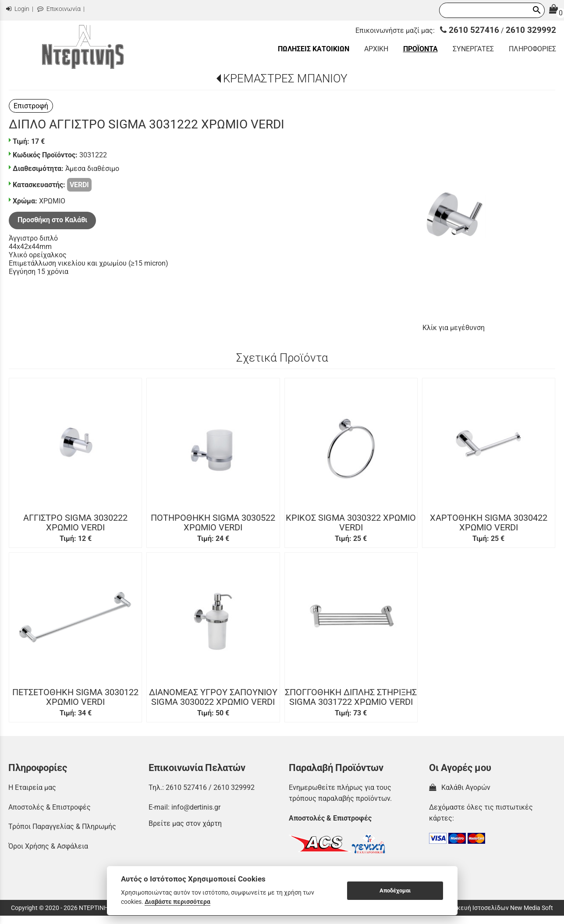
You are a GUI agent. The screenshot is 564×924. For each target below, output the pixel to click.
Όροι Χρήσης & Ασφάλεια (48, 846)
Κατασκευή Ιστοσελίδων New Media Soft (496, 908)
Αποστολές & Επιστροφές (50, 807)
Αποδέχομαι (395, 890)
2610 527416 (470, 30)
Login (18, 9)
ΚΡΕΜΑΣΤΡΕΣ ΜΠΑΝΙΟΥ (285, 78)
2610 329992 (531, 30)
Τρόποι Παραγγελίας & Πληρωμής (62, 826)
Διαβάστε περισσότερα (177, 902)
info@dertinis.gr (196, 807)
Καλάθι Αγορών (460, 787)
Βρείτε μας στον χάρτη (185, 823)
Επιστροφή (31, 106)
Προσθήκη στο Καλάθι (52, 220)
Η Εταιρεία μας (32, 787)
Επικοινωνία (59, 9)
